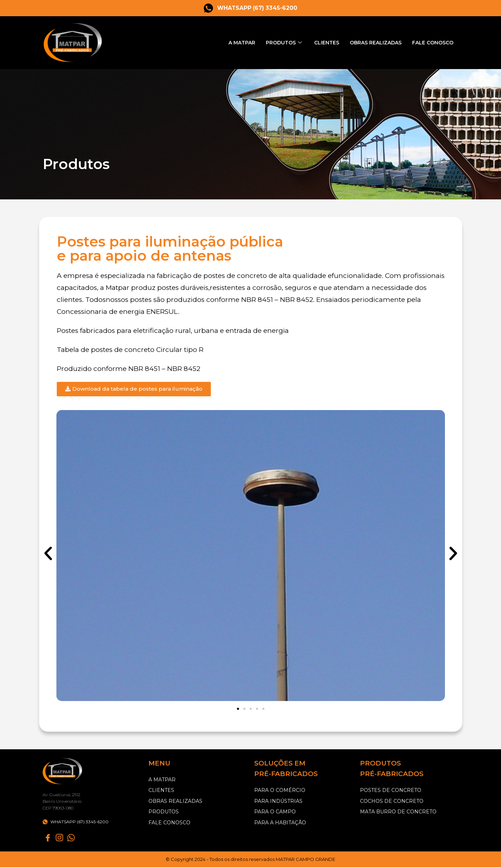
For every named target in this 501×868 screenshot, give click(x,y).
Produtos (276, 43)
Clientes (320, 43)
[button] (48, 554)
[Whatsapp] (71, 838)
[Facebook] (48, 838)
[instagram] (60, 838)
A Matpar (231, 43)
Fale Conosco (432, 43)
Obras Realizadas (372, 43)
